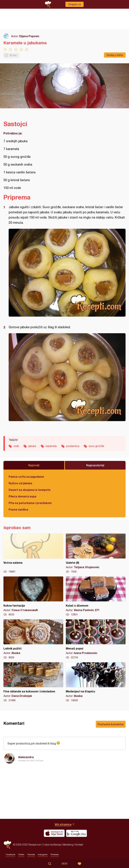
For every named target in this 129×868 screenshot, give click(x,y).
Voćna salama (33, 553)
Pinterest (55, 855)
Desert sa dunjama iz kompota (30, 490)
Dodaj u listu (115, 55)
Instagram (43, 855)
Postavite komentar (111, 724)
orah (16, 446)
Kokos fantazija (33, 596)
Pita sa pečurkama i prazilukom (30, 503)
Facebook (11, 855)
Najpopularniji (95, 465)
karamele (51, 446)
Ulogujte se (75, 4)
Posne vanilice (18, 509)
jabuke (32, 446)
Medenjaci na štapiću (96, 682)
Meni (64, 864)
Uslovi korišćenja (52, 845)
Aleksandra (26, 757)
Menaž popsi (96, 639)
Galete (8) (96, 553)
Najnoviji (34, 465)
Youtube (31, 855)
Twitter (21, 855)
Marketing (68, 845)
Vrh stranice (63, 824)
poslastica (73, 446)
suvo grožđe (96, 446)
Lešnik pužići (33, 639)
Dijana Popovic (29, 36)
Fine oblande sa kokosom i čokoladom (33, 682)
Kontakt (79, 845)
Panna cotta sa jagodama (26, 477)
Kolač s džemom (96, 596)
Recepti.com (7, 845)
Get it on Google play (77, 833)
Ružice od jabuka (20, 483)
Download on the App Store (54, 833)
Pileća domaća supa (22, 496)
